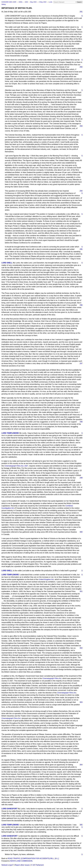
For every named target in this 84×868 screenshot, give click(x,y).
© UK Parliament (37, 865)
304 (81, 765)
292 (81, 67)
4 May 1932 (43, 2)
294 (81, 191)
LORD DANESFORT (9, 809)
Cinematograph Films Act (52, 678)
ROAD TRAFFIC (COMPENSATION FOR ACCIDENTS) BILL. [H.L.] (33, 858)
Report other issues (22, 865)
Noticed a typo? (7, 865)
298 (81, 422)
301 (81, 591)
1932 (27, 2)
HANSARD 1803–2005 (9, 2)
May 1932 (34, 2)
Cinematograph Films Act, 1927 (16, 466)
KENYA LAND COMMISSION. (21, 861)
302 (81, 648)
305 (81, 825)
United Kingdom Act (46, 579)
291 (81, 12)
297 (81, 363)
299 (81, 478)
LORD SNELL (7, 263)
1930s (21, 2)
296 (81, 305)
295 (81, 249)
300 (81, 532)
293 (81, 126)
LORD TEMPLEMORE (10, 433)
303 (81, 702)
